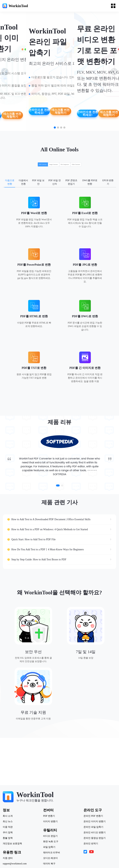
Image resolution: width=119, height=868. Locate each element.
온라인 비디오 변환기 (93, 833)
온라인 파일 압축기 (92, 827)
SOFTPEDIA (60, 481)
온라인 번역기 (89, 844)
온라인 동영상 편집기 (93, 838)
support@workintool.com (16, 864)
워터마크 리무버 (52, 853)
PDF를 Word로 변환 (34, 213)
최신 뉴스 (9, 821)
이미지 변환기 (50, 821)
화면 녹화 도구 (51, 842)
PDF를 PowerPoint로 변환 (34, 265)
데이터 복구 (49, 864)
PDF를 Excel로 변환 (85, 213)
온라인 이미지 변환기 (93, 821)
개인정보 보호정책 (14, 844)
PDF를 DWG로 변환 (85, 316)
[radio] (30, 165)
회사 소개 (9, 816)
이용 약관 (9, 827)
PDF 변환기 (49, 816)
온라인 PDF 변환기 (92, 816)
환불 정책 (9, 838)
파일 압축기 (49, 847)
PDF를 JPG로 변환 (85, 265)
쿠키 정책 (9, 833)
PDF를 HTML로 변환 (34, 316)
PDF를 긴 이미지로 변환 (85, 368)
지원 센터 (9, 858)
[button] (55, 128)
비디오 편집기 (50, 836)
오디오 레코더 (50, 858)
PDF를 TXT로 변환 (34, 368)
